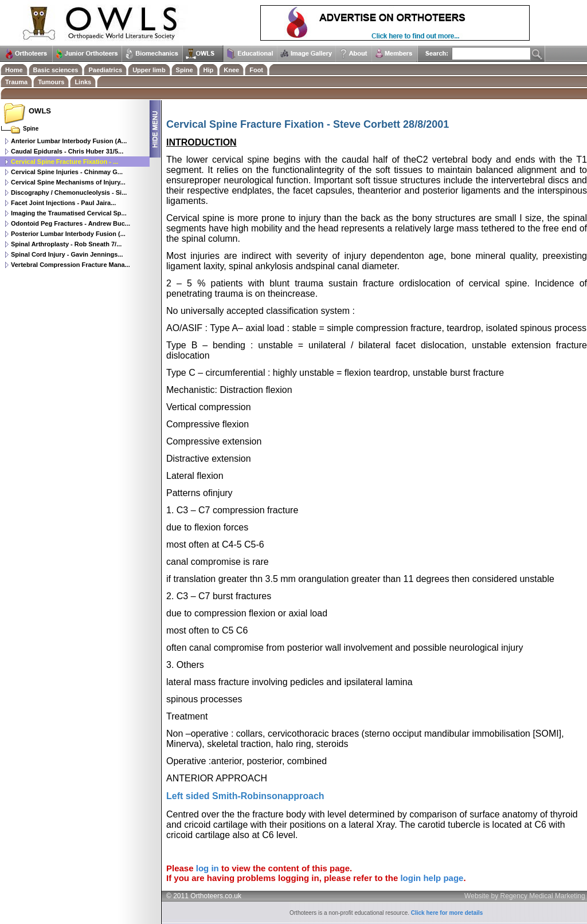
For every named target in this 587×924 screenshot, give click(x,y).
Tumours (51, 82)
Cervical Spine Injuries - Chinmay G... (67, 172)
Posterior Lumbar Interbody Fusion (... (68, 234)
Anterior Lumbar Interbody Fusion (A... (69, 141)
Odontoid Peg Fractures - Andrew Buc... (71, 223)
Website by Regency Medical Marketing (525, 896)
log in (208, 868)
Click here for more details (447, 913)
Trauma (16, 82)
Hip (209, 70)
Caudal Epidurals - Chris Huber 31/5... (67, 151)
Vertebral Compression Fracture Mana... (71, 265)
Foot (256, 70)
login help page (432, 878)
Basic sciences (56, 70)
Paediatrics (105, 70)
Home (14, 70)
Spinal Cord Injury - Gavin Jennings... (67, 254)
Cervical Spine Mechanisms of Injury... (68, 182)
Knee (231, 70)
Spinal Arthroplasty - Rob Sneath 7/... (66, 244)
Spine (185, 70)
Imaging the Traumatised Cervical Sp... (69, 213)
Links (83, 82)
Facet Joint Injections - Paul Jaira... (63, 203)
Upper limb (149, 70)
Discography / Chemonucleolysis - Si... (69, 192)
